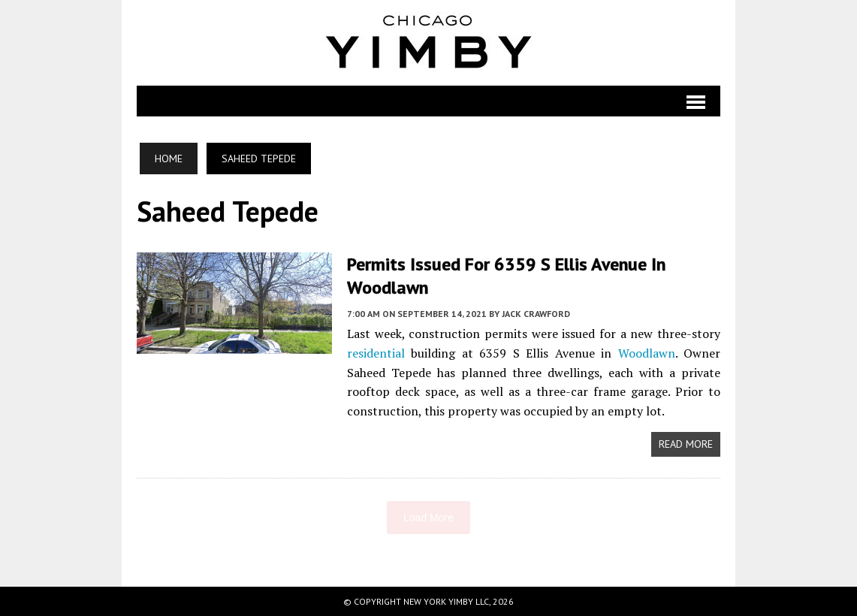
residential (376, 353)
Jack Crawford (536, 314)
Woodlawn (647, 353)
